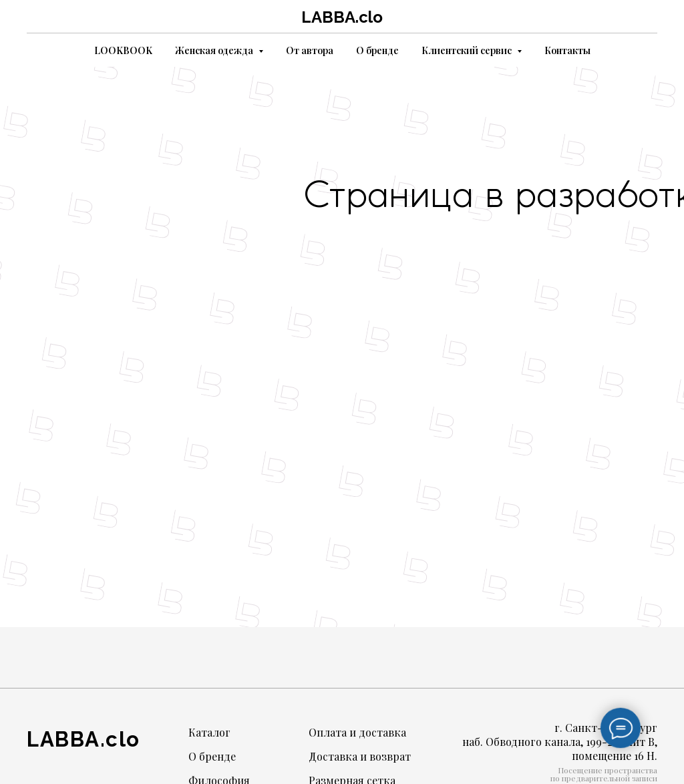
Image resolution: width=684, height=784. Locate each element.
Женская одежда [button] (215, 50)
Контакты (567, 50)
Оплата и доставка (357, 732)
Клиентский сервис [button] (468, 50)
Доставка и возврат (360, 756)
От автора (310, 50)
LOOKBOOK (123, 50)
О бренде (377, 50)
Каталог (209, 732)
